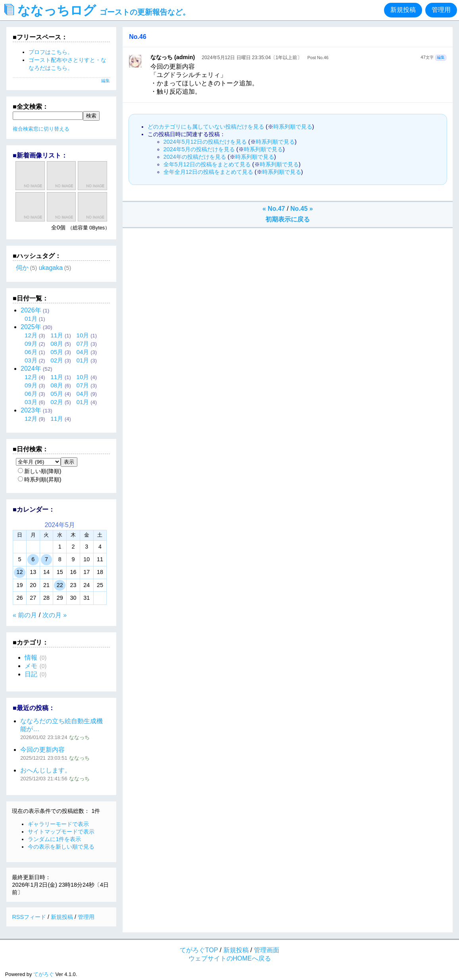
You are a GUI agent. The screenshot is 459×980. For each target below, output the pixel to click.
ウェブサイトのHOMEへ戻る (230, 958)
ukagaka (51, 268)
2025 (31, 327)
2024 (31, 369)
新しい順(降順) (40, 471)
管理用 (441, 10)
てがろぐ (44, 974)
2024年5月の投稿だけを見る (199, 149)
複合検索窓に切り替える (41, 129)
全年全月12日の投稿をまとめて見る (208, 172)
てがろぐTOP (199, 950)
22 (60, 585)
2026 (31, 310)
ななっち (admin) (173, 57)
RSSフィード (29, 917)
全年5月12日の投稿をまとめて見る (207, 164)
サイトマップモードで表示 (61, 832)
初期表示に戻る (288, 219)
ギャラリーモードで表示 (58, 824)
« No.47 (274, 209)
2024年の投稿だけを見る (195, 157)
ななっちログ (97, 10)
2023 (31, 410)
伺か (22, 268)
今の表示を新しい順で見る (61, 847)
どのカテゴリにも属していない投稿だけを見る (206, 127)
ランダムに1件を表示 (54, 839)
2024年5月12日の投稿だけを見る (205, 142)
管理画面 (267, 950)
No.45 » (302, 209)
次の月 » (55, 615)
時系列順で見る (293, 127)
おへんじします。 (46, 770)
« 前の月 (25, 615)
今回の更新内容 (42, 750)
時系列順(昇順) (40, 479)
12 (19, 572)
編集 (441, 57)
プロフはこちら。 (51, 52)
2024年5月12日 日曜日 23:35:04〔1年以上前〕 (252, 58)
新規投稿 (403, 10)
